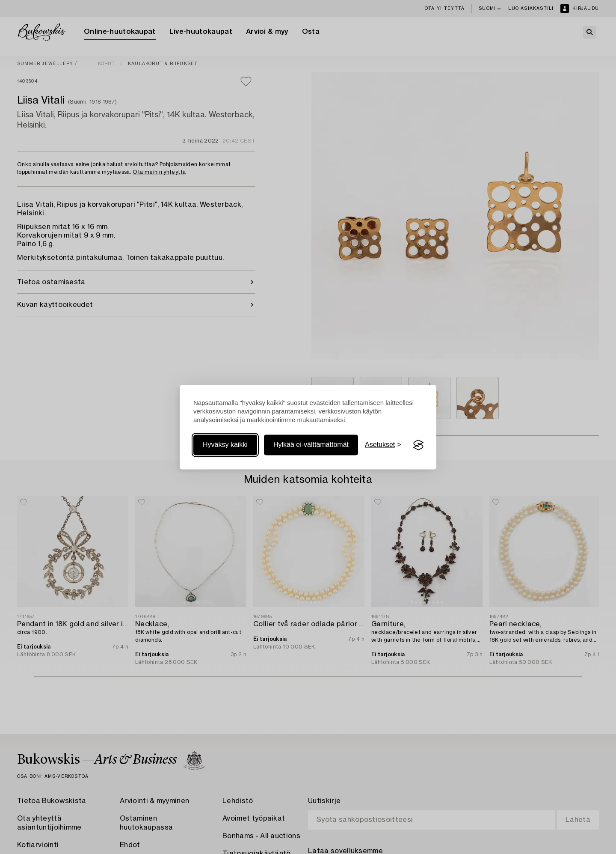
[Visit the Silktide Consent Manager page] (418, 445)
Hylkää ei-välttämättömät (311, 445)
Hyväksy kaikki (225, 445)
